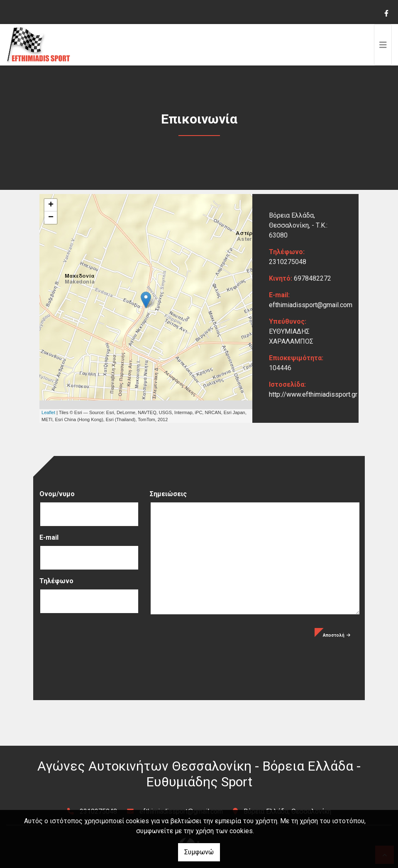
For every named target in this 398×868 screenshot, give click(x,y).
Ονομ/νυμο (57, 494)
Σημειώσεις (168, 494)
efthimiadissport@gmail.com (311, 305)
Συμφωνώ (199, 852)
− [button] (51, 218)
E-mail (49, 537)
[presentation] (103, 644)
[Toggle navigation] (383, 45)
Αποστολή (337, 635)
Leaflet (48, 412)
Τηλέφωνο (56, 581)
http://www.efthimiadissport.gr (313, 394)
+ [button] (51, 205)
